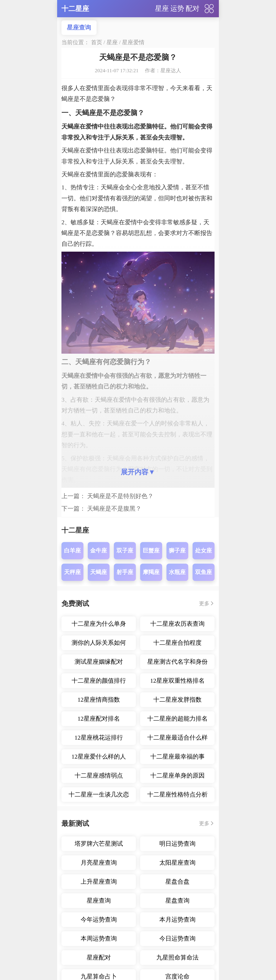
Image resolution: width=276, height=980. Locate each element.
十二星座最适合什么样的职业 (177, 740)
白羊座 (72, 551)
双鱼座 (204, 572)
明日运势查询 (177, 844)
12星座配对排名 (99, 719)
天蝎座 (99, 572)
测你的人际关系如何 (99, 643)
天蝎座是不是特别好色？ (120, 496)
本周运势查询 (99, 938)
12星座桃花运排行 (99, 738)
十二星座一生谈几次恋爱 (99, 797)
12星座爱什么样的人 (99, 757)
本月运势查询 (177, 920)
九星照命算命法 (177, 957)
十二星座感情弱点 (99, 775)
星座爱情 (133, 42)
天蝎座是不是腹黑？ (114, 509)
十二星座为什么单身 (99, 624)
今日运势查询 (177, 938)
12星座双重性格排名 (177, 681)
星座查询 (79, 27)
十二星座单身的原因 (177, 775)
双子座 (125, 551)
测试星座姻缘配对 (99, 662)
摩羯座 (151, 572)
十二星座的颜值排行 (99, 681)
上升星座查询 (99, 882)
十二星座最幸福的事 (177, 757)
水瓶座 (177, 572)
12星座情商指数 (99, 700)
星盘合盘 (177, 882)
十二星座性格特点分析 (177, 794)
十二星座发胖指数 (177, 700)
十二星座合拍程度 (177, 643)
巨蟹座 (151, 551)
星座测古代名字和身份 (177, 662)
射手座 (125, 572)
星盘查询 (177, 901)
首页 (97, 42)
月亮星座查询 (99, 863)
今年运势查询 (99, 920)
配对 (193, 8)
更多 (204, 604)
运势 (177, 8)
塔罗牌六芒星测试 (99, 844)
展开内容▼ (138, 472)
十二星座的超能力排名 (177, 719)
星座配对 (99, 957)
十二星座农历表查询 (177, 624)
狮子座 (177, 551)
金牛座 (99, 551)
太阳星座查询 (177, 863)
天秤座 (72, 572)
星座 (162, 8)
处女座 (204, 551)
